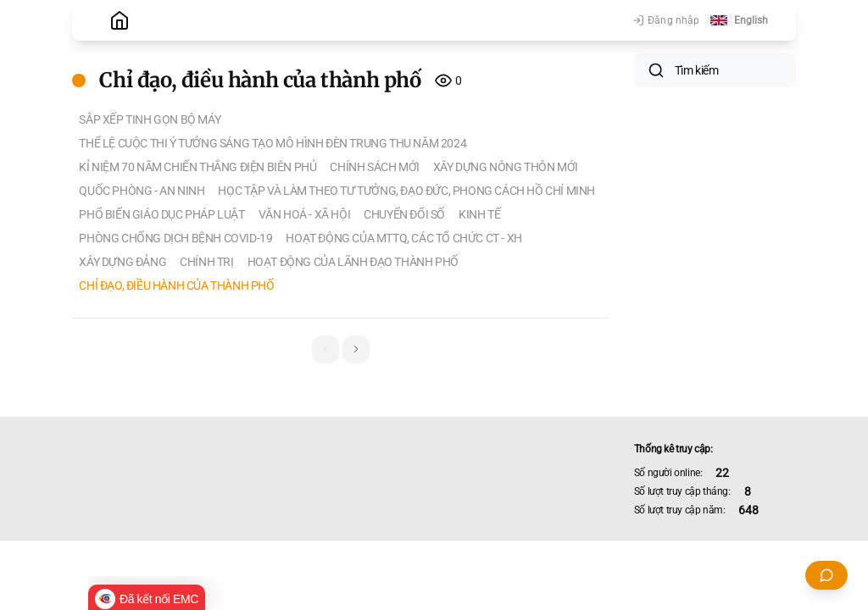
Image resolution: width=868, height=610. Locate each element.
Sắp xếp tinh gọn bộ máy (150, 119)
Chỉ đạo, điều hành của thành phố (176, 286)
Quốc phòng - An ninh (142, 191)
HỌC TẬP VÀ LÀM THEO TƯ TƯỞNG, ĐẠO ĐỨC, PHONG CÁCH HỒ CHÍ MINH (406, 191)
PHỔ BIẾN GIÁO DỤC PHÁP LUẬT (161, 214)
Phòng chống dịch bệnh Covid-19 (175, 238)
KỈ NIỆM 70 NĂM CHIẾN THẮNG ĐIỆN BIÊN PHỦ (198, 167)
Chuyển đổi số (404, 214)
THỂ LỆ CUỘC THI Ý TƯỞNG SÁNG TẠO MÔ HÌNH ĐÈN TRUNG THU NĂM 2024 (273, 143)
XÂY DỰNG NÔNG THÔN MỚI (506, 167)
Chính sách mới (374, 167)
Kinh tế (479, 214)
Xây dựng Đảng (122, 262)
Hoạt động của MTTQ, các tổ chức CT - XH (403, 238)
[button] (356, 349)
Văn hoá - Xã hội (305, 214)
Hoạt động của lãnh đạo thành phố (353, 262)
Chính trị (206, 262)
